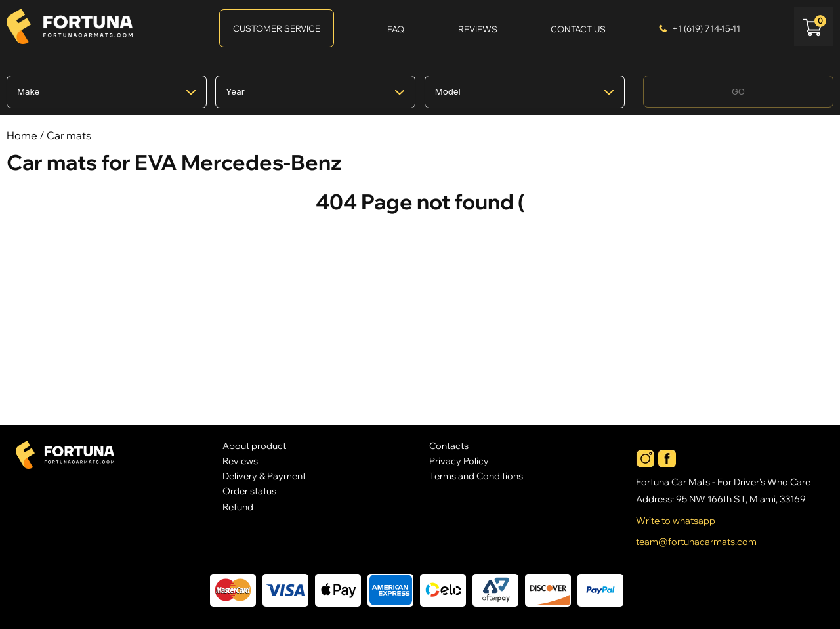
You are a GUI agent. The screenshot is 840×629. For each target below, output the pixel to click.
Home (22, 135)
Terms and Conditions (476, 476)
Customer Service (277, 28)
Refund (238, 507)
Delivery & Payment (264, 476)
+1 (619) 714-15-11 (706, 28)
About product (254, 445)
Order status (249, 491)
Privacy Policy (459, 461)
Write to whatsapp (676, 521)
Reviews (240, 461)
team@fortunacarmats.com (696, 542)
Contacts (449, 445)
